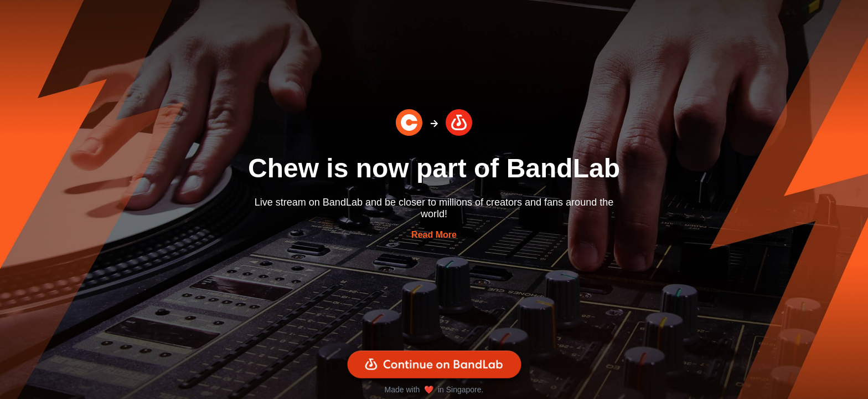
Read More (434, 235)
